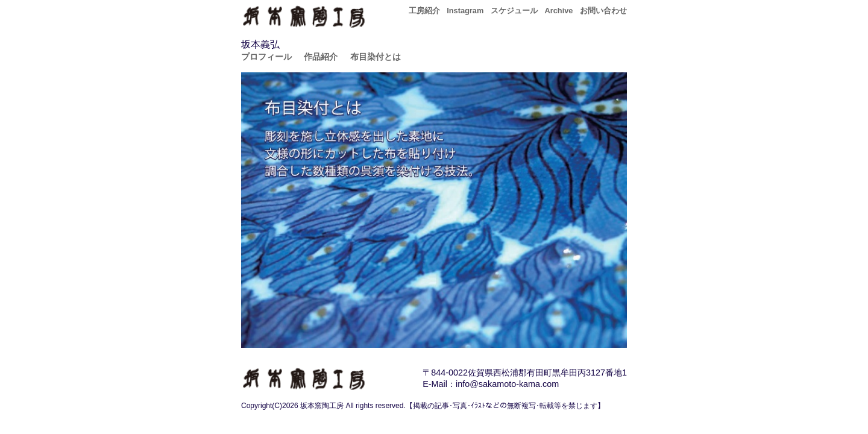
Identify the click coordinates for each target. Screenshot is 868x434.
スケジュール (514, 11)
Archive (558, 11)
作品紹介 (321, 57)
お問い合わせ (603, 11)
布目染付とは (376, 57)
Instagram (465, 11)
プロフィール (266, 57)
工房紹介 (424, 11)
